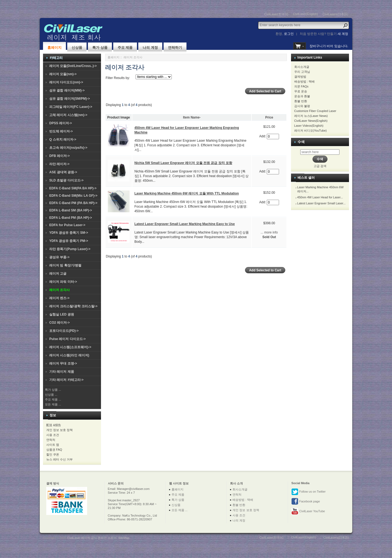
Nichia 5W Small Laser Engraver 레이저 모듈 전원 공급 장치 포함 (183, 163)
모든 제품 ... (53, 404)
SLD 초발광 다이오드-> (66, 180)
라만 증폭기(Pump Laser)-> (70, 249)
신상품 (77, 48)
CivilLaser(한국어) (276, 14)
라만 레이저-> (59, 164)
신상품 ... (51, 395)
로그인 (289, 34)
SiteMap (124, 538)
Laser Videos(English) (309, 126)
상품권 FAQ (54, 450)
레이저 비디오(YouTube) (311, 131)
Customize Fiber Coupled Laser (315, 111)
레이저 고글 (58, 274)
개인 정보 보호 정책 (59, 430)
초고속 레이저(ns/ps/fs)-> (68, 148)
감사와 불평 (302, 106)
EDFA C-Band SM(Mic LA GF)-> (73, 196)
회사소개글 (302, 67)
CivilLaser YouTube (308, 511)
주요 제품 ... (53, 399)
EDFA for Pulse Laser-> (67, 225)
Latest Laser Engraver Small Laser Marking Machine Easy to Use (185, 224)
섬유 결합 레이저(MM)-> (67, 90)
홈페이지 (54, 48)
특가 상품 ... (53, 390)
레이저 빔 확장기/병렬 (65, 265)
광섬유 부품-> (59, 257)
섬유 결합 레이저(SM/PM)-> (70, 99)
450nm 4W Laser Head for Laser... (320, 197)
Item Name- (192, 117)
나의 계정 (150, 48)
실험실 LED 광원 (62, 314)
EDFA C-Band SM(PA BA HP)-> (73, 188)
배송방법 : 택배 (304, 81)
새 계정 (343, 34)
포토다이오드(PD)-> (64, 331)
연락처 (51, 440)
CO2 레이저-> (59, 323)
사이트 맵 (53, 445)
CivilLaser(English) (305, 14)
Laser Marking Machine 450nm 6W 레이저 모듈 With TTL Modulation (187, 193)
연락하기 (175, 48)
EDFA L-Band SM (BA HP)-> (71, 210)
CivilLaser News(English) (311, 121)
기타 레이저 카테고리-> (66, 380)
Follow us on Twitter (308, 492)
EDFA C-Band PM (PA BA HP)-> (73, 203)
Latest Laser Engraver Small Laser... (321, 203)
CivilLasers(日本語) (335, 14)
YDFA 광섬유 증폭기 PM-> (69, 241)
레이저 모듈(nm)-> (63, 74)
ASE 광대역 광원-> (63, 172)
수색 (301, 142)
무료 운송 (301, 91)
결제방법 (300, 77)
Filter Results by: (118, 78)
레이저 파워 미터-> (63, 282)
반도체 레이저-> (61, 131)
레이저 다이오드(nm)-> (66, 82)
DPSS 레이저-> (61, 123)
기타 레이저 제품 (62, 372)
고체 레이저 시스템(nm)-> (68, 115)
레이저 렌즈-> (59, 298)
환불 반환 (301, 101)
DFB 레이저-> (59, 156)
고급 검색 (320, 166)
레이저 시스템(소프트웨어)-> (70, 347)
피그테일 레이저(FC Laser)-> (71, 107)
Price (269, 117)
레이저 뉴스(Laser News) (311, 116)
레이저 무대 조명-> (63, 363)
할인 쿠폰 (53, 454)
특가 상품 (100, 48)
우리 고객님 (302, 72)
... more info (269, 232)
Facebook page (306, 502)
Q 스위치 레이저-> (63, 139)
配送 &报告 (54, 425)
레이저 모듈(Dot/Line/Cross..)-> (73, 66)
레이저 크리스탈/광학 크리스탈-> (73, 306)
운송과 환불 (302, 96)
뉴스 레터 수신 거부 (59, 459)
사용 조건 (53, 435)
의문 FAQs (301, 86)
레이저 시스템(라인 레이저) (69, 355)
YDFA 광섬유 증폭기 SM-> (69, 233)
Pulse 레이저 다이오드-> (68, 339)
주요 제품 (125, 48)
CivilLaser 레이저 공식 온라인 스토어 (92, 538)
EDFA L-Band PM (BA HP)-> (71, 218)
